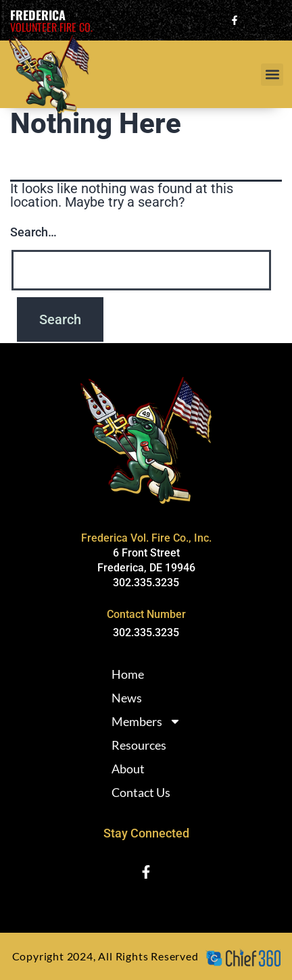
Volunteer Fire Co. (51, 27)
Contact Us (141, 792)
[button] (272, 75)
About (128, 769)
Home (128, 674)
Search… (33, 232)
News (127, 698)
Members (146, 721)
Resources (139, 745)
